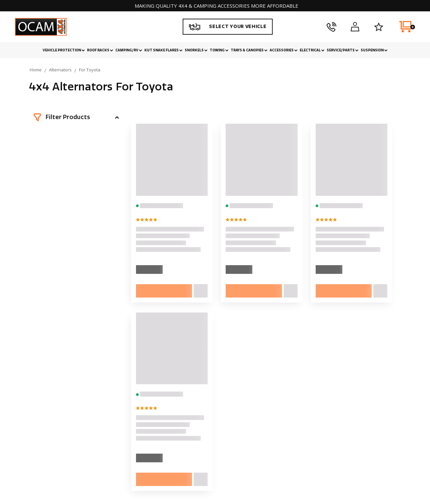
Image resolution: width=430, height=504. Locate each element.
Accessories (284, 50)
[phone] (331, 27)
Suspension (374, 50)
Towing (219, 50)
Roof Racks (100, 50)
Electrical (312, 50)
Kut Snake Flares (163, 50)
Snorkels (196, 50)
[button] (76, 117)
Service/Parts (343, 50)
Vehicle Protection (64, 50)
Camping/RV (129, 50)
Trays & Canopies (249, 50)
